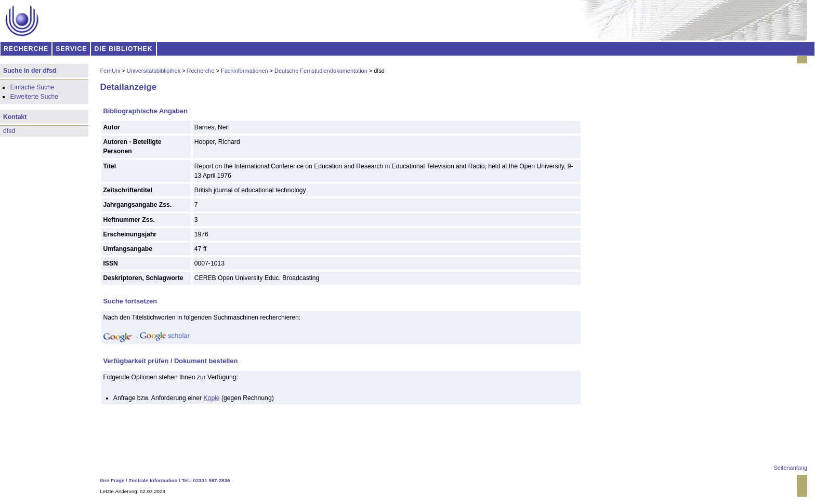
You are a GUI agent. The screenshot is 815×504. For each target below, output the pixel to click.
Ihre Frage (112, 480)
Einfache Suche (32, 87)
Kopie (212, 398)
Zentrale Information (153, 480)
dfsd (9, 131)
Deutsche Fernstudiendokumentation (321, 71)
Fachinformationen (245, 71)
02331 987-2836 (212, 480)
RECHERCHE (26, 49)
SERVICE (71, 49)
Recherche (201, 71)
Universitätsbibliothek (154, 71)
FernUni (110, 71)
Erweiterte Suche (34, 97)
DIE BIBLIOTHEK (124, 49)
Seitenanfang (791, 468)
